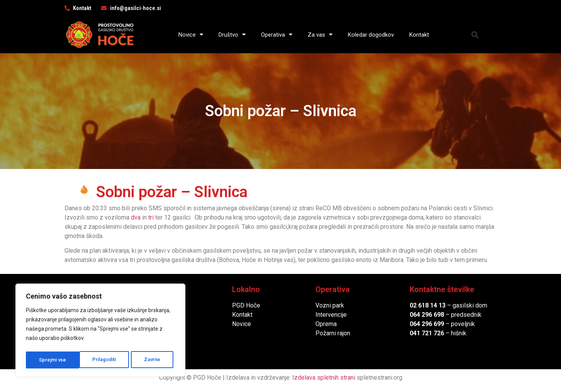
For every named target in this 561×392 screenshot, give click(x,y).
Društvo (232, 35)
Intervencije (331, 315)
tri (151, 217)
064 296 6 (423, 315)
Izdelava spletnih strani (324, 378)
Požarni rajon (333, 333)
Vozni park (330, 305)
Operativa (277, 35)
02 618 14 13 (428, 305)
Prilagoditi (51, 360)
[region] (100, 331)
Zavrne (99, 360)
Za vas (320, 35)
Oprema (326, 324)
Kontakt (419, 35)
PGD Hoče (246, 305)
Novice (191, 35)
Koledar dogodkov (371, 35)
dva (136, 217)
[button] (475, 35)
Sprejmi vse (149, 360)
